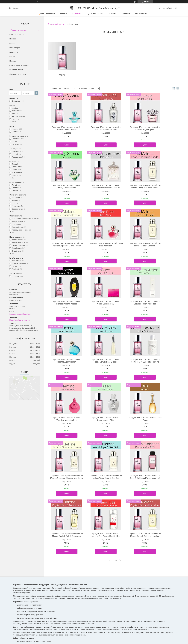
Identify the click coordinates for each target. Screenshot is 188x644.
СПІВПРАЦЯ (126, 14)
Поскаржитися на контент (98, 595)
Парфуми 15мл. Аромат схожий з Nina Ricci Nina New (163, 187)
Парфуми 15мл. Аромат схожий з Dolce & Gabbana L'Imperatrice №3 (64, 427)
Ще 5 (13, 178)
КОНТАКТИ (112, 14)
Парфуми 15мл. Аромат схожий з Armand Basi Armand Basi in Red (130, 427)
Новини (12, 39)
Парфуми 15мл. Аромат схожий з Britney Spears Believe (163, 128)
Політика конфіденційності (117, 595)
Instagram (19, 583)
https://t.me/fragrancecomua (20, 320)
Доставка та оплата (18, 74)
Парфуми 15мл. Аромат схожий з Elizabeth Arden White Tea (163, 247)
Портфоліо (14, 52)
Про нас (13, 61)
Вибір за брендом (17, 34)
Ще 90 (14, 122)
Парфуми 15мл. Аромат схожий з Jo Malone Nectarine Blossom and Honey (130, 367)
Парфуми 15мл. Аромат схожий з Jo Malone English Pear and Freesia (130, 188)
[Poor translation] (9, 609)
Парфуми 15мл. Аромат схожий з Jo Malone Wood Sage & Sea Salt (163, 367)
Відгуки (12, 56)
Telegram (100, 580)
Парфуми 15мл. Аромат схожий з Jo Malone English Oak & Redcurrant (97, 427)
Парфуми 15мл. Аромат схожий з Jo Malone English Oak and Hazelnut (163, 427)
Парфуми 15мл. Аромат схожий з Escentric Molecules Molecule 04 (64, 188)
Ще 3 (13, 233)
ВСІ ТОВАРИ (77, 14)
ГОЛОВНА (64, 14)
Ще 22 (14, 211)
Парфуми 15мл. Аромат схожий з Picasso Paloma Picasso (97, 247)
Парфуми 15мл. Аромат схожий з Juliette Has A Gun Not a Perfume (130, 306)
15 (116, 454)
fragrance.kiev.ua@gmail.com (20, 314)
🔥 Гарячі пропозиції (47, 14)
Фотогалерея (15, 48)
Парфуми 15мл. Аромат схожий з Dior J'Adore (97, 365)
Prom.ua (105, 593)
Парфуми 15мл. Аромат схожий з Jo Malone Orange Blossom (64, 247)
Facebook (19, 580)
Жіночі (60, 75)
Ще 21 (14, 254)
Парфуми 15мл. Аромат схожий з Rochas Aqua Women (64, 305)
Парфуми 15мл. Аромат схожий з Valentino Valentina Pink (163, 305)
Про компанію (141, 14)
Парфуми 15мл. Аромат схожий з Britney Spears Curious (64, 128)
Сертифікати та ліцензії (19, 65)
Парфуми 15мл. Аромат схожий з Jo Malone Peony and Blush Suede (97, 188)
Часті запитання (16, 70)
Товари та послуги (19, 30)
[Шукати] (10, 8)
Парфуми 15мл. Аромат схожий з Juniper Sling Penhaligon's (97, 128)
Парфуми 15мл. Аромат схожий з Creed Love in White (64, 365)
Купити (64, 145)
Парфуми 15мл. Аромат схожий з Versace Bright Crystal (130, 128)
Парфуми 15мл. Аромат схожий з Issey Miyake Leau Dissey (97, 305)
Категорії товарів (58, 24)
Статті (12, 43)
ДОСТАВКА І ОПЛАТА (96, 14)
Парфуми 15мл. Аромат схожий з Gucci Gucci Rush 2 (130, 247)
